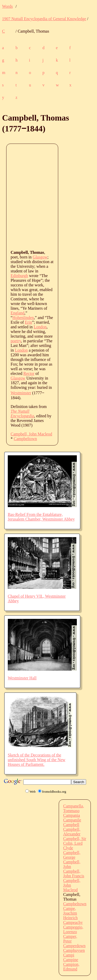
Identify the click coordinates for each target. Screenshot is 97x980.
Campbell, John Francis (74, 874)
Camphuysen (74, 950)
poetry (16, 341)
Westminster (21, 393)
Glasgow (40, 257)
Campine (71, 960)
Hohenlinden (23, 318)
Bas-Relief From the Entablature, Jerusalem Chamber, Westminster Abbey (41, 517)
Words (7, 6)
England (17, 313)
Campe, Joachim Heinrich (70, 913)
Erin (28, 322)
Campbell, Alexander (72, 832)
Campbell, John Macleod (31, 434)
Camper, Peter (70, 939)
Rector (29, 373)
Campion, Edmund (71, 967)
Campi (69, 955)
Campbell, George (72, 855)
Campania (72, 815)
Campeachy (73, 922)
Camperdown (74, 946)
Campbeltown (25, 439)
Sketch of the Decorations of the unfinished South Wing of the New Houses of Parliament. (37, 760)
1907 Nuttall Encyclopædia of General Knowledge (44, 19)
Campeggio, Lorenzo (73, 929)
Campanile (72, 820)
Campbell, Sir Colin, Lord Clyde (75, 843)
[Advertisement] (48, 196)
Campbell (71, 825)
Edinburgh (19, 276)
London (40, 327)
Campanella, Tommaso (73, 808)
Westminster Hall (22, 678)
